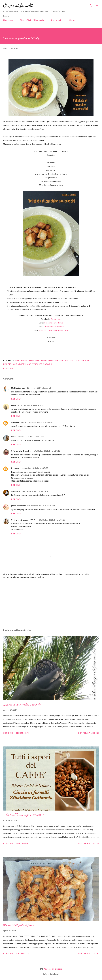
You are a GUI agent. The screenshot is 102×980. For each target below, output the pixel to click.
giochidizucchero (19, 506)
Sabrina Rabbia (18, 422)
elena (14, 405)
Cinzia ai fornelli (18, 6)
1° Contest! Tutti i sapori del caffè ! (24, 815)
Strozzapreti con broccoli (54, 326)
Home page (8, 20)
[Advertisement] (51, 602)
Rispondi (16, 399)
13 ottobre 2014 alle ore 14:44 (40, 388)
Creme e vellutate (49, 360)
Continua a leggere (88, 733)
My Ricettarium (18, 388)
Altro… (72, 20)
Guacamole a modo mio (54, 323)
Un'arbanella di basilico (21, 451)
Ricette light (10, 364)
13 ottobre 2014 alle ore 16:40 (39, 422)
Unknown (15, 468)
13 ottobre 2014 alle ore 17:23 (31, 437)
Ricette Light (57, 20)
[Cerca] (91, 5)
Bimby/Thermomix (30, 360)
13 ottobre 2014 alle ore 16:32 (31, 405)
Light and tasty (67, 360)
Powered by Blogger (51, 969)
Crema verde (56, 319)
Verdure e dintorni (42, 364)
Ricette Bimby (83, 360)
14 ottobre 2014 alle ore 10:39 (41, 506)
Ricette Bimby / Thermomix (32, 20)
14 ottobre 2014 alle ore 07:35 (35, 468)
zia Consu (15, 491)
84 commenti (22, 733)
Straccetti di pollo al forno (18, 925)
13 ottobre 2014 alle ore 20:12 (47, 451)
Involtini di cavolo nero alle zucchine (54, 330)
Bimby (17, 360)
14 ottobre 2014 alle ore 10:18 (35, 491)
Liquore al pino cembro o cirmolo (22, 704)
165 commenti (23, 843)
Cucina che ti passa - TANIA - (24, 520)
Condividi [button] (8, 368)
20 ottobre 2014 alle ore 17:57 (52, 520)
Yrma (13, 437)
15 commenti (22, 954)
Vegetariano (25, 364)
